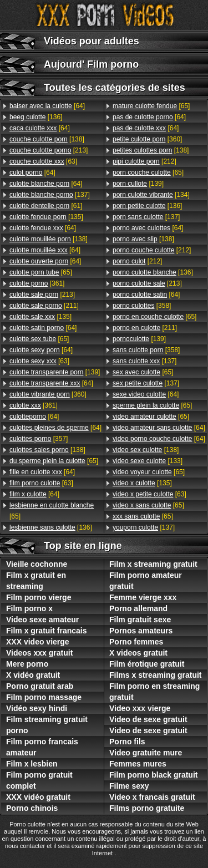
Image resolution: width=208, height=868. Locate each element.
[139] (55, 372)
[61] (46, 206)
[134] (151, 195)
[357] (39, 439)
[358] (142, 306)
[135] (46, 217)
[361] (37, 283)
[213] (49, 150)
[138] (47, 139)
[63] (43, 161)
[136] (36, 117)
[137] (50, 195)
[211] (44, 306)
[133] (148, 461)
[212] (144, 161)
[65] (41, 272)
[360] (48, 394)
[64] (47, 106)
